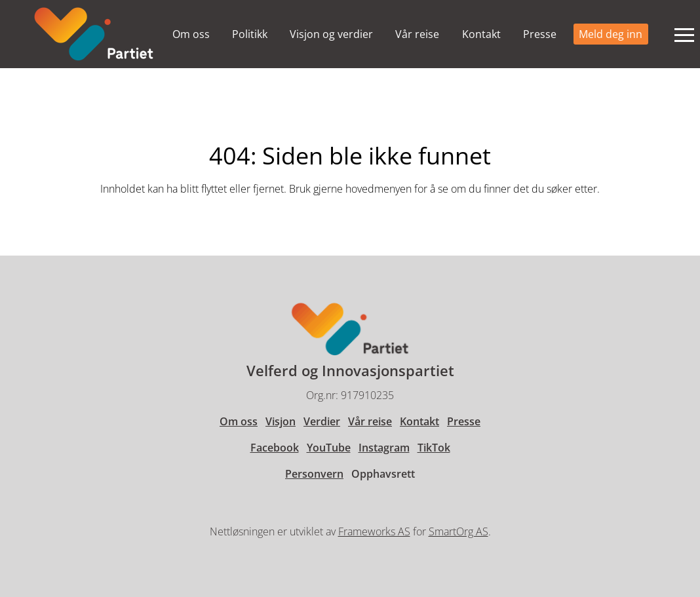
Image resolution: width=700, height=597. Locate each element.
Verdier (322, 421)
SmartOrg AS (458, 531)
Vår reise (417, 34)
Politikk (250, 34)
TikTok (434, 448)
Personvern (314, 474)
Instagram (384, 448)
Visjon (281, 421)
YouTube (329, 448)
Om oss (191, 34)
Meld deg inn (611, 34)
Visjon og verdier (331, 34)
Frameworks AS (374, 531)
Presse (540, 34)
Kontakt (481, 34)
